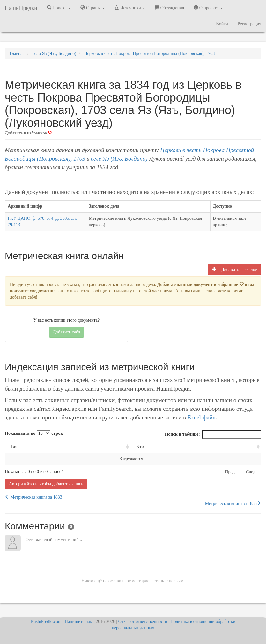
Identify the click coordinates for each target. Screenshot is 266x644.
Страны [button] (93, 8)
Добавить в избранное (29, 133)
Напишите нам (79, 621)
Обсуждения (169, 8)
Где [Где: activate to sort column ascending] (14, 446)
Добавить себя (67, 332)
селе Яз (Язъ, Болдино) (119, 159)
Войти (222, 24)
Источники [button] (130, 8)
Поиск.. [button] (59, 8)
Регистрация (249, 24)
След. (251, 472)
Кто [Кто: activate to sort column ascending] (140, 446)
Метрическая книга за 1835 (233, 503)
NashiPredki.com (46, 621)
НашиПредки (21, 8)
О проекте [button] (208, 8)
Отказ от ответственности (143, 621)
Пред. (230, 472)
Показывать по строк (34, 433)
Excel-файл (201, 417)
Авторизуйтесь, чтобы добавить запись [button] (46, 484)
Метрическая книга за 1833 (33, 497)
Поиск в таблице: (213, 434)
